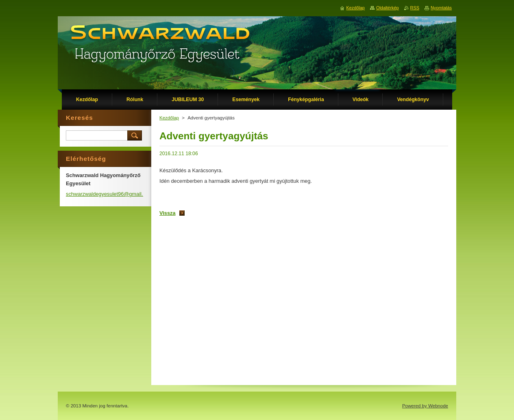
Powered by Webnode (425, 406)
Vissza (168, 213)
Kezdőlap (169, 118)
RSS (415, 8)
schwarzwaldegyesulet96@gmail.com (109, 194)
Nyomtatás (441, 8)
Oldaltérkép (388, 8)
